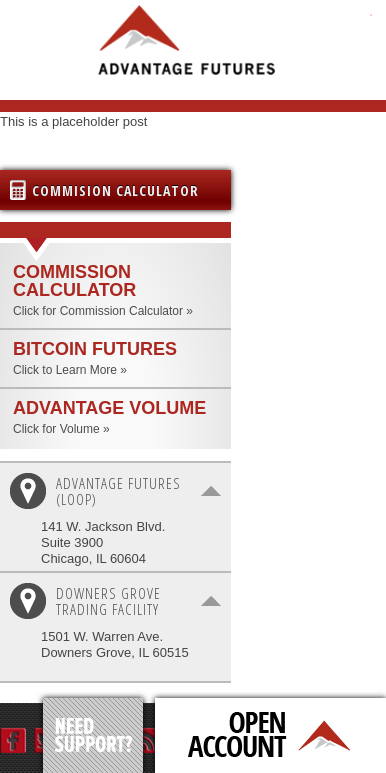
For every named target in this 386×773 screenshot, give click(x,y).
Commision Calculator (115, 190)
